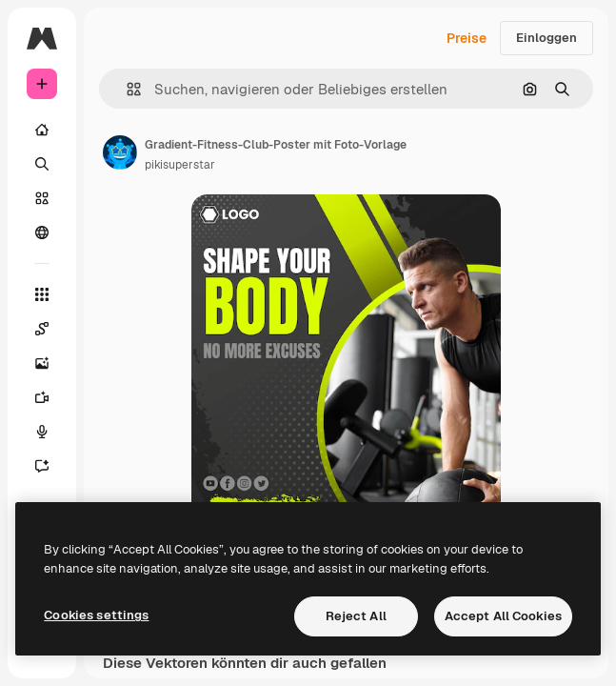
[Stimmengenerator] (42, 432)
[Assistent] (42, 466)
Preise (467, 38)
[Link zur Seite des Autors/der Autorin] (120, 152)
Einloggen (546, 38)
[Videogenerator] (42, 397)
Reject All (356, 616)
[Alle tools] (42, 294)
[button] (126, 89)
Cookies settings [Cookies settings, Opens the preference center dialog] (96, 615)
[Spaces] (42, 329)
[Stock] (42, 198)
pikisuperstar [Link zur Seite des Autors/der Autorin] (180, 165)
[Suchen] (42, 164)
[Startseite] (42, 130)
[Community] (42, 232)
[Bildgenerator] (42, 363)
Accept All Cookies (503, 616)
